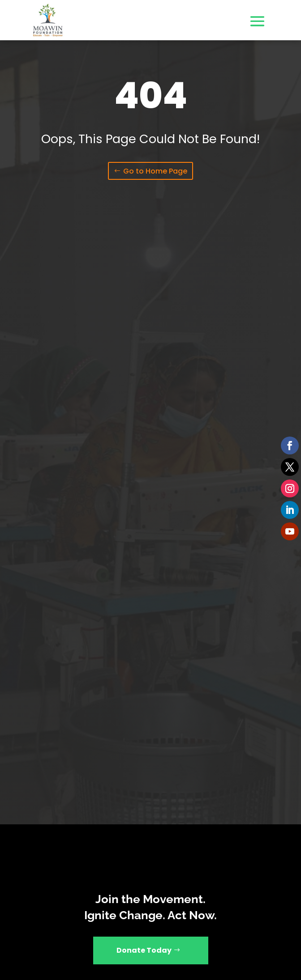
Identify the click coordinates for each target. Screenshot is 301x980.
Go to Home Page (155, 171)
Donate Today (144, 950)
